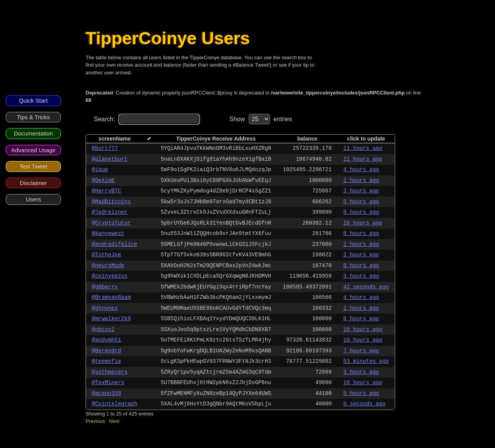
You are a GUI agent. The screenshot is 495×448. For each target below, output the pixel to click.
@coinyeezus (110, 276)
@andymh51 (107, 340)
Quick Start (33, 100)
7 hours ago (361, 351)
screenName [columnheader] (114, 139)
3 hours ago (361, 276)
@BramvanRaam (111, 297)
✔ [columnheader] (149, 139)
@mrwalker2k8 (111, 319)
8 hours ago (361, 233)
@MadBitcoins (111, 202)
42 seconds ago (366, 287)
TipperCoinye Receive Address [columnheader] (216, 139)
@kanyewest (108, 233)
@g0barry (105, 287)
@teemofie (107, 361)
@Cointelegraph (115, 404)
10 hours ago (363, 223)
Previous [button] (95, 421)
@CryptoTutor (111, 223)
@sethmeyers (110, 372)
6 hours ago (361, 319)
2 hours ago (361, 180)
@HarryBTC (107, 191)
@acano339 (107, 393)
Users (34, 199)
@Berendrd (107, 351)
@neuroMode (108, 266)
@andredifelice (115, 244)
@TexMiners (108, 383)
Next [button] (114, 421)
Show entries (261, 119)
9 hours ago (361, 212)
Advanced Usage (33, 150)
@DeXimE (103, 180)
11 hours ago (363, 148)
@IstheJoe (107, 255)
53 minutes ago (366, 361)
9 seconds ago (364, 404)
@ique (100, 170)
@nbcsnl (103, 330)
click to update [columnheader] (366, 139)
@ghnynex (105, 308)
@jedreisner (110, 212)
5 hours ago (361, 202)
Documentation (34, 133)
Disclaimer (33, 183)
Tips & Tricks (33, 117)
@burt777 (105, 148)
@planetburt (110, 159)
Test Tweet (33, 166)
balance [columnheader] (307, 139)
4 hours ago (361, 170)
